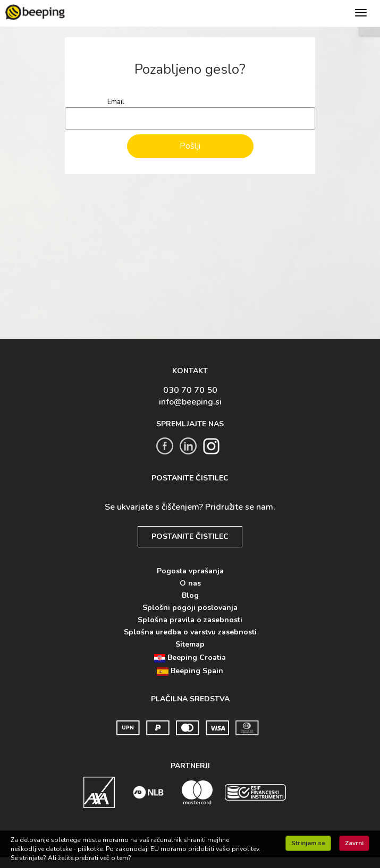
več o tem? (116, 858)
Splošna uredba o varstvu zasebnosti (190, 632)
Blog (190, 595)
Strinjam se (308, 843)
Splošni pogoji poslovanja (190, 608)
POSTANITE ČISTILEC (190, 536)
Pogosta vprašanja (190, 571)
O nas (190, 583)
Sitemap (190, 644)
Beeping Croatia (190, 658)
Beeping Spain (190, 671)
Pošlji (190, 146)
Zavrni (354, 843)
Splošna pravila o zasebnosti (190, 620)
